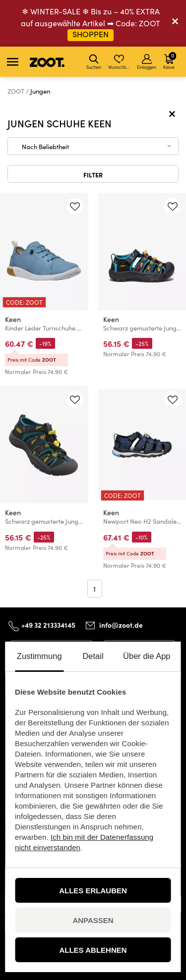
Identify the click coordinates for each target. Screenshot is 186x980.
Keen (13, 319)
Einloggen (147, 62)
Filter (93, 174)
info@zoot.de (121, 625)
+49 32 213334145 (48, 625)
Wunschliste (120, 62)
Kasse (170, 60)
